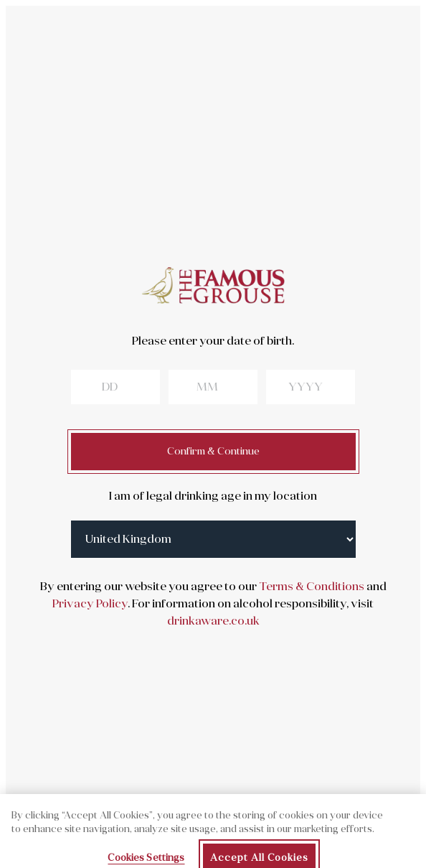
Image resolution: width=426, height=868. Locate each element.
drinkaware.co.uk (213, 621)
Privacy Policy (90, 604)
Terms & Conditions (311, 587)
